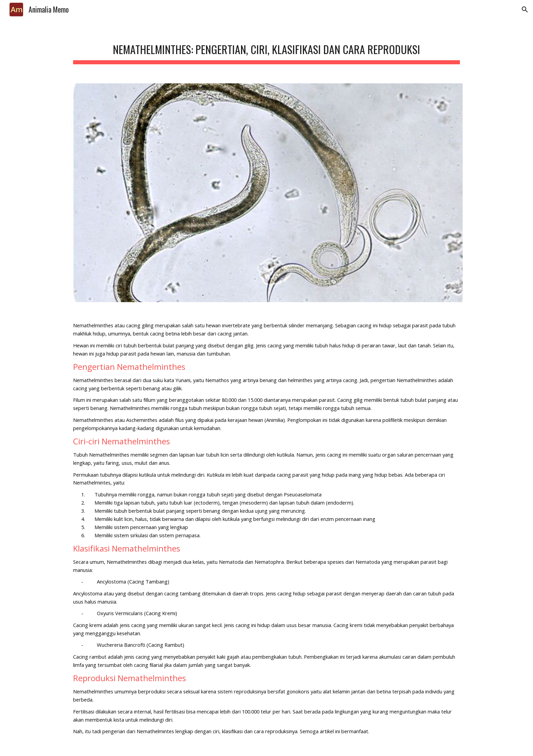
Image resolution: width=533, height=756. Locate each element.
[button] (525, 10)
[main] (266, 48)
